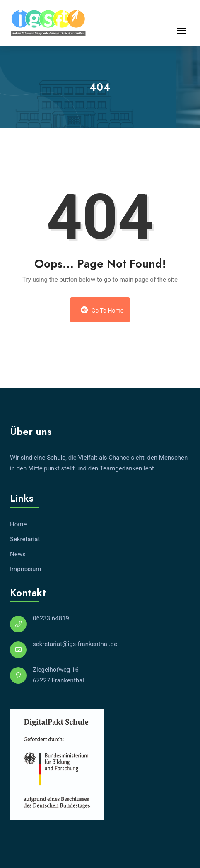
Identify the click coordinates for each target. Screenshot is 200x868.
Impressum (25, 569)
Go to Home (102, 310)
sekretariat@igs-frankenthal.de (75, 644)
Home (18, 524)
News (18, 554)
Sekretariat (25, 539)
